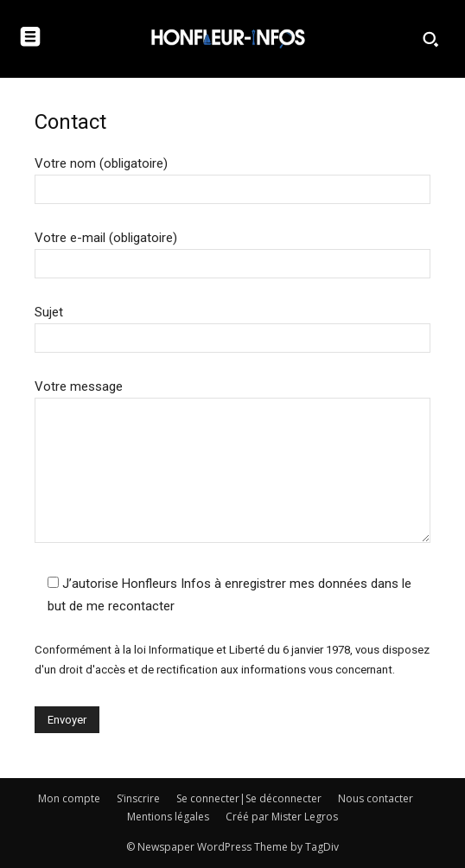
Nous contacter (376, 798)
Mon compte (69, 798)
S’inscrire (138, 798)
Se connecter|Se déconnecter (249, 798)
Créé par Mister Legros (282, 817)
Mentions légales (168, 817)
